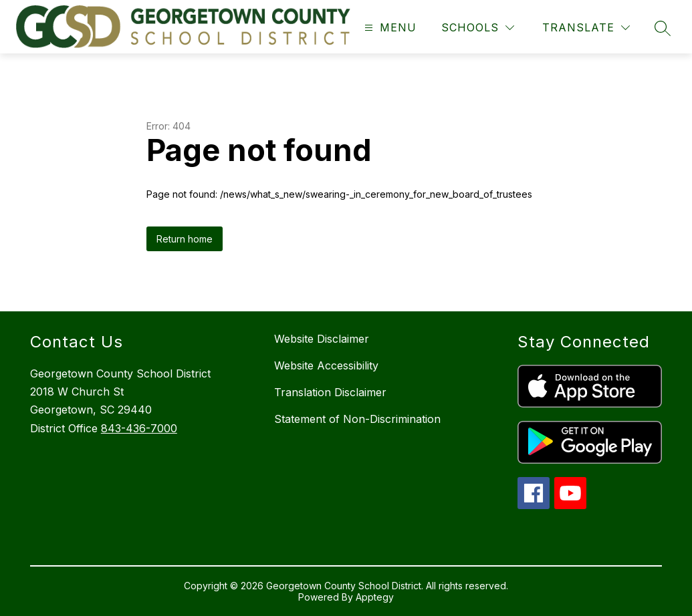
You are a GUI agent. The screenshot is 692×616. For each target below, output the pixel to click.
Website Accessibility (326, 365)
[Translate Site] (586, 28)
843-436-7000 (139, 428)
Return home (185, 239)
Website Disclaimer (322, 339)
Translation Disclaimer (330, 392)
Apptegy (375, 597)
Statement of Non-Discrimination (357, 419)
